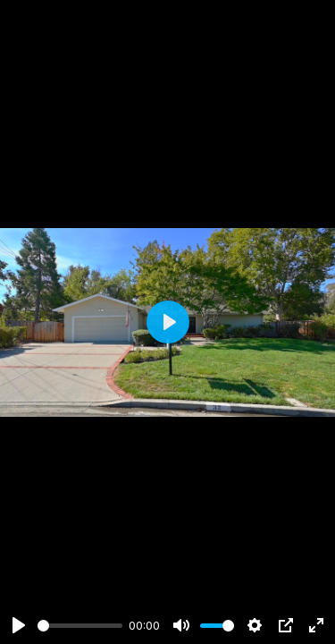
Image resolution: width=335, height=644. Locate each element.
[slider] (80, 626)
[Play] (19, 625)
